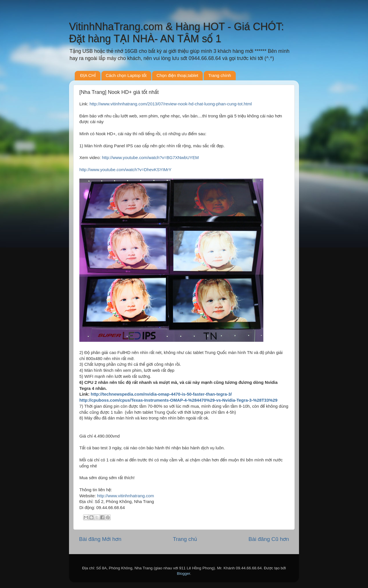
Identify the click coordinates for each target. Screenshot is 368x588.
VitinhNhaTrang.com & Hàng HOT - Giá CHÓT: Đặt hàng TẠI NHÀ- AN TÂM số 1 (177, 33)
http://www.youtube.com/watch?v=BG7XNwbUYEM (150, 158)
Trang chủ (185, 539)
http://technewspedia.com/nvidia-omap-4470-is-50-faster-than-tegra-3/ (161, 394)
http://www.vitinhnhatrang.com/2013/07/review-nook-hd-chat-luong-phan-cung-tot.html (170, 104)
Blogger (183, 574)
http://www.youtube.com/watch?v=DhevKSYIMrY (125, 170)
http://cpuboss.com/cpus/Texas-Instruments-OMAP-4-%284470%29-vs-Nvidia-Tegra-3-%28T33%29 (178, 400)
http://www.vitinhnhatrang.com (126, 496)
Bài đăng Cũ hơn (269, 539)
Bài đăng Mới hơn (100, 539)
